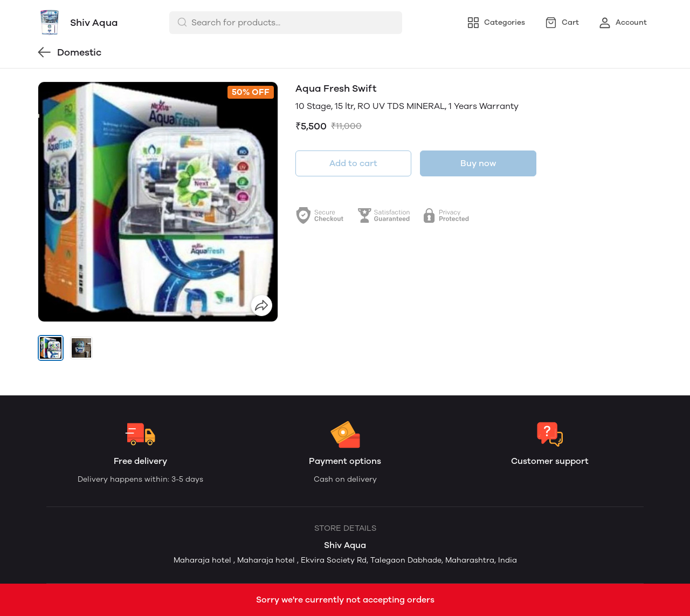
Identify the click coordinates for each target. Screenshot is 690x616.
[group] (158, 202)
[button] (51, 348)
